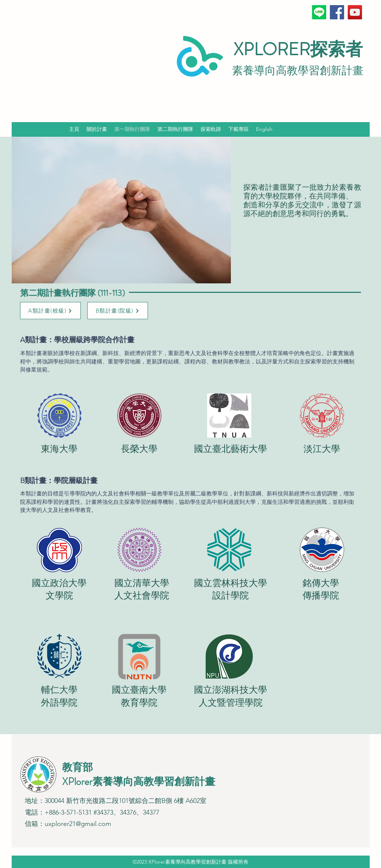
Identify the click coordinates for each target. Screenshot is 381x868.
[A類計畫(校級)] (50, 311)
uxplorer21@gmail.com (78, 824)
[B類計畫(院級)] (118, 311)
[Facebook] (337, 12)
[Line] (319, 12)
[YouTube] (355, 12)
